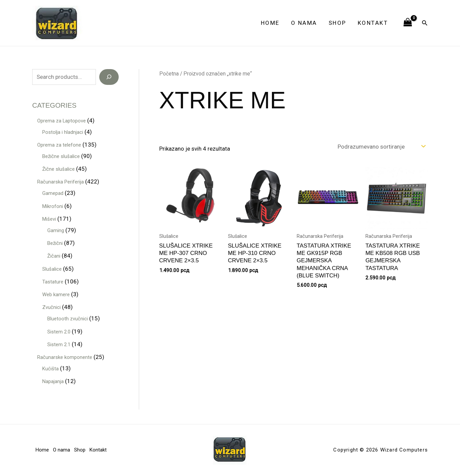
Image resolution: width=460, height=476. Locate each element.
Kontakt (373, 23)
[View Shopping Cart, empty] (408, 23)
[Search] (109, 77)
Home (270, 23)
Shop (337, 23)
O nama (304, 23)
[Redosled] (381, 146)
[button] (425, 23)
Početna (169, 74)
